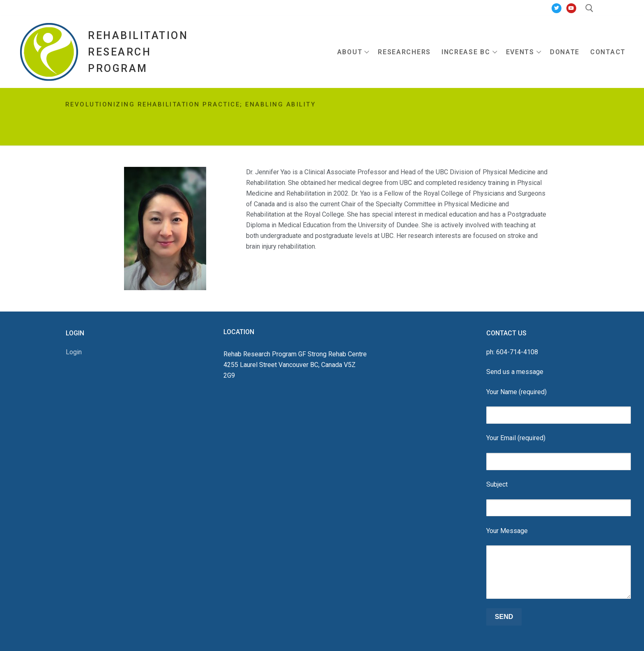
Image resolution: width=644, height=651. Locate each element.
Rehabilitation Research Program (138, 52)
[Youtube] (571, 8)
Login (74, 352)
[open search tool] (589, 8)
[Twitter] (557, 8)
